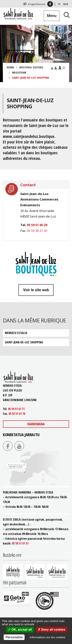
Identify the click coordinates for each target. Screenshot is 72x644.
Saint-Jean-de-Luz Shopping (24, 342)
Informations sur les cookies (48, 637)
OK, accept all (20, 630)
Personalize (14, 637)
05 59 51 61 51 (20, 543)
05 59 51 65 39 (37, 225)
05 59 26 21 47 (37, 231)
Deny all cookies (52, 630)
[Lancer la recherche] (65, 15)
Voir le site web (36, 290)
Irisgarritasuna (37, 4)
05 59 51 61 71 (16, 409)
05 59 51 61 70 (17, 414)
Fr (59, 4)
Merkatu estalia (16, 333)
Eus (66, 4)
